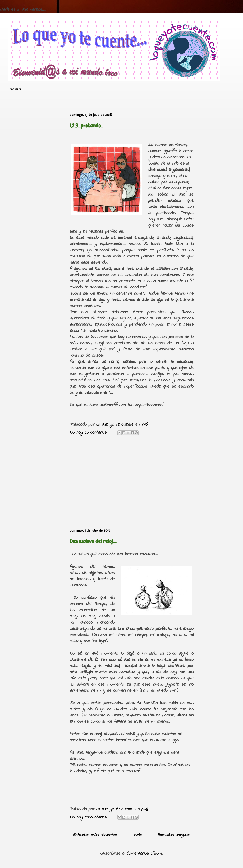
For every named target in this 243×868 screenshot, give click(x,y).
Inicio (137, 835)
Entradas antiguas (174, 835)
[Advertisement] (131, 483)
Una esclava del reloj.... (93, 541)
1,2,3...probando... (86, 126)
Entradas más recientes (95, 835)
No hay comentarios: (89, 433)
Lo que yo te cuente (116, 425)
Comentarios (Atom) (145, 854)
